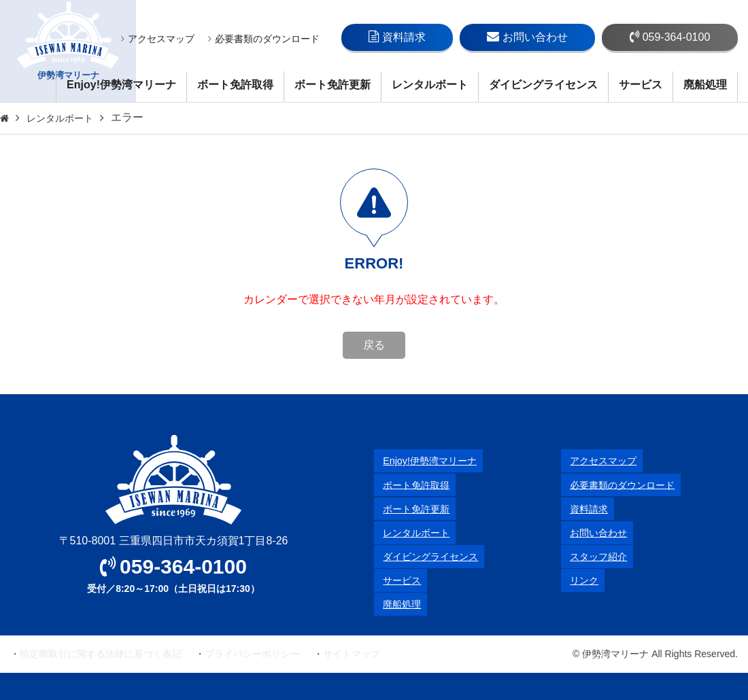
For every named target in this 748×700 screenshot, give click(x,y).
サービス (641, 85)
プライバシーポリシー (252, 654)
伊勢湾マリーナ (68, 51)
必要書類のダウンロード (264, 39)
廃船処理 (705, 85)
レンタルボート (430, 85)
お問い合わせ (527, 37)
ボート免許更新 (333, 85)
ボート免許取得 (235, 85)
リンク (577, 580)
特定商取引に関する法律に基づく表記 (101, 654)
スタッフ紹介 (594, 556)
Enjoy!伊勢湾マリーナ (121, 85)
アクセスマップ (158, 39)
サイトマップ (352, 654)
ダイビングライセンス (543, 85)
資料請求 (397, 37)
